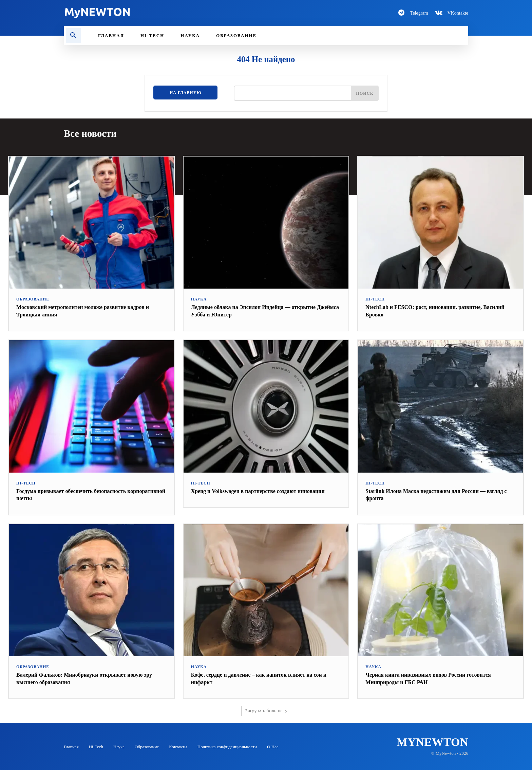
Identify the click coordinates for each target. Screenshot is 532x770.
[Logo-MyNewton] (161, 13)
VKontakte (458, 13)
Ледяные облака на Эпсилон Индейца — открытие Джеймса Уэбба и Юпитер (261, 310)
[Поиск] (364, 94)
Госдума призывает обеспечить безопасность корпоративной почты (78, 494)
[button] (73, 36)
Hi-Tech (374, 299)
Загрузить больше (266, 710)
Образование (32, 299)
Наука (198, 299)
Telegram (419, 13)
